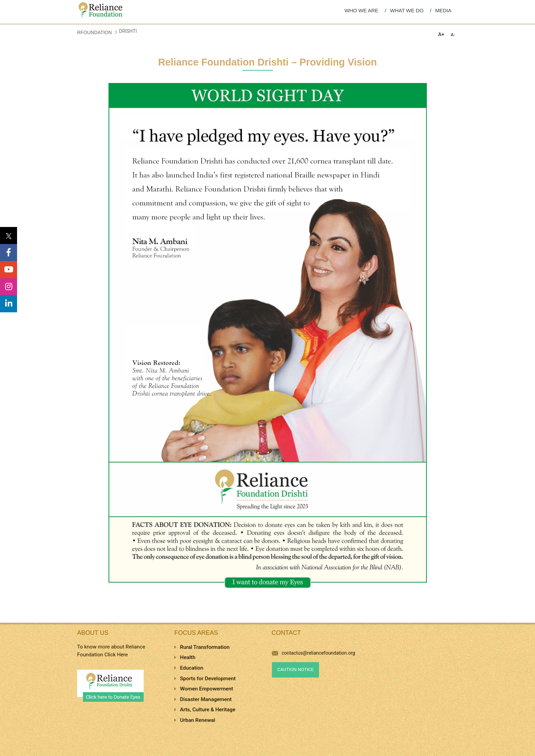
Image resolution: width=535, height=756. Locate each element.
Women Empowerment (207, 689)
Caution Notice (296, 669)
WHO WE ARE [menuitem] (362, 10)
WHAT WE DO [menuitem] (407, 10)
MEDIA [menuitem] (443, 10)
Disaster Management (206, 699)
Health (188, 657)
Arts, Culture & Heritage (208, 710)
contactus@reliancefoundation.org (314, 653)
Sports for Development (208, 679)
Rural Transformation (205, 647)
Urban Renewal (198, 720)
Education (192, 668)
